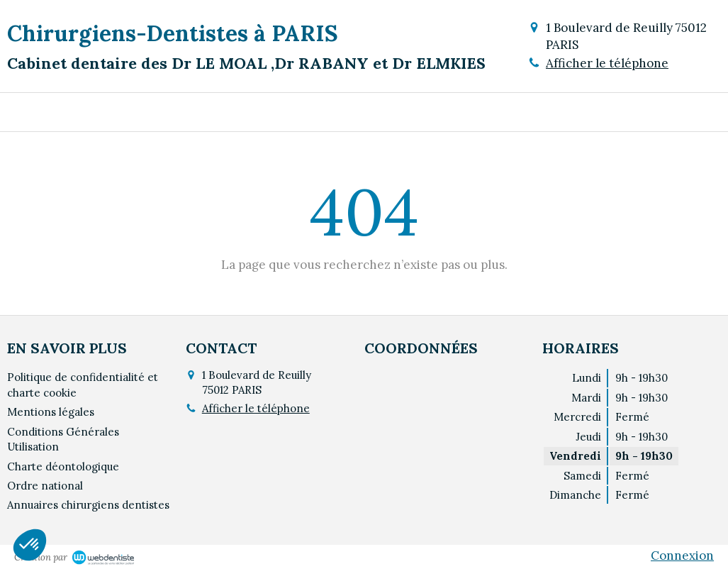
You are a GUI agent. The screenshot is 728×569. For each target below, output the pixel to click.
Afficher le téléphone (607, 63)
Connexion (682, 556)
